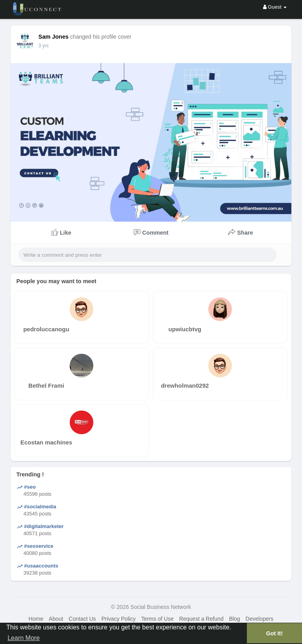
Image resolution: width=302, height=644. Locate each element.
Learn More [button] (24, 638)
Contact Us (82, 619)
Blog (235, 619)
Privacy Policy (118, 619)
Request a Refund (201, 619)
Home (36, 619)
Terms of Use (157, 619)
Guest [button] (275, 7)
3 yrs (44, 46)
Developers (260, 619)
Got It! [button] (274, 633)
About (56, 619)
